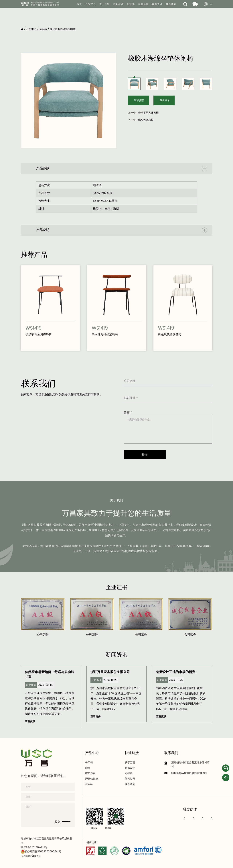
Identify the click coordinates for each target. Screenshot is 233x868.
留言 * (128, 413)
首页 (79, 4)
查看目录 (165, 100)
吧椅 (88, 768)
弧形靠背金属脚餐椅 (39, 334)
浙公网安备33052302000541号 (41, 852)
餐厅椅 (89, 763)
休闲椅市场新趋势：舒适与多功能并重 (50, 675)
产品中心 (90, 4)
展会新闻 (143, 4)
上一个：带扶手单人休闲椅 (143, 113)
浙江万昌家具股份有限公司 (110, 672)
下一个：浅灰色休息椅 (141, 120)
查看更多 (30, 721)
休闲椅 (43, 29)
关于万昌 (104, 4)
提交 (63, 822)
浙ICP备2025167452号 (34, 847)
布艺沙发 (90, 773)
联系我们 (171, 4)
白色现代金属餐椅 (170, 334)
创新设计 (118, 4)
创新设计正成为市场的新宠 (176, 672)
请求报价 (139, 100)
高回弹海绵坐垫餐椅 (105, 334)
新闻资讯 (157, 4)
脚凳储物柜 (92, 779)
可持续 (131, 4)
